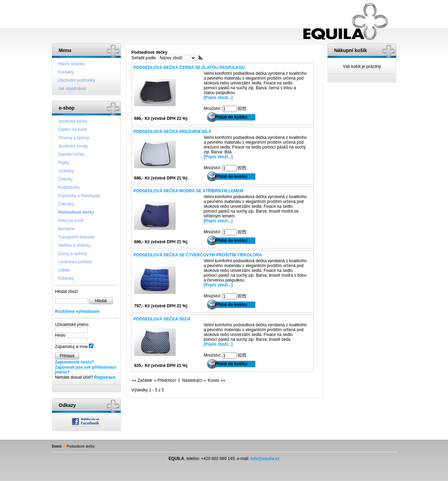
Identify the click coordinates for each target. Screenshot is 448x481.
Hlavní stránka (71, 64)
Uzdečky (66, 171)
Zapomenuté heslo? (75, 362)
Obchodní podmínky (77, 80)
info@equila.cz (265, 459)
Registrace (105, 377)
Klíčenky (66, 278)
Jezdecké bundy (73, 146)
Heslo (60, 335)
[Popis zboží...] (218, 98)
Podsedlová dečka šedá (162, 319)
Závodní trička (71, 154)
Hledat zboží (67, 291)
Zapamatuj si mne (71, 347)
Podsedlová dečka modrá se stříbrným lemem (189, 191)
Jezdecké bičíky (73, 121)
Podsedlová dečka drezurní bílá (173, 132)
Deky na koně (71, 221)
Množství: (213, 109)
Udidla (64, 270)
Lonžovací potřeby (75, 262)
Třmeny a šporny (74, 138)
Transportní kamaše (76, 237)
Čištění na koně (72, 130)
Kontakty (66, 72)
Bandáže (66, 229)
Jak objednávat (72, 89)
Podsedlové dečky (76, 212)
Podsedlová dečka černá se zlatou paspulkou (189, 68)
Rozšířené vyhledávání (77, 311)
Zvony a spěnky (73, 254)
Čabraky (66, 204)
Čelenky (66, 179)
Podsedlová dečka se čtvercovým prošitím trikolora (198, 255)
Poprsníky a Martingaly (79, 196)
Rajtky (64, 163)
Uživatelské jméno (72, 325)
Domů (57, 446)
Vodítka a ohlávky (74, 245)
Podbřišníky (69, 187)
